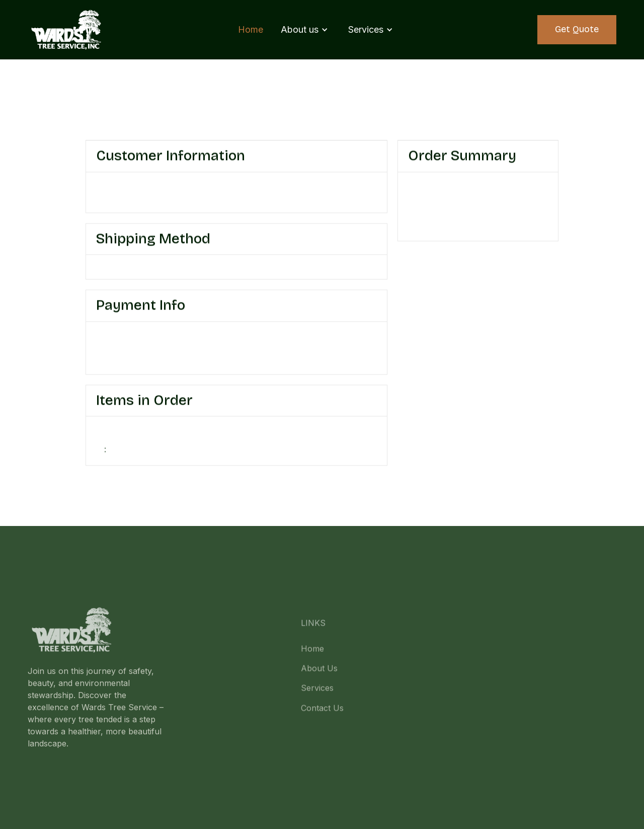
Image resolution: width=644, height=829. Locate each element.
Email (107, 189)
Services (317, 696)
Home (251, 29)
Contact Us (322, 716)
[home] (67, 30)
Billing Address (270, 338)
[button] (304, 30)
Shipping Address (276, 189)
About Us (319, 676)
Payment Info (123, 338)
